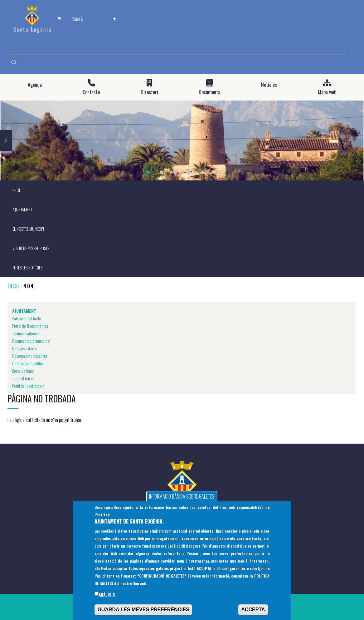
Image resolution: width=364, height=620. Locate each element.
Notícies (269, 85)
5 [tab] (203, 172)
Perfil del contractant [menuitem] (28, 386)
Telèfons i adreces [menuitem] (26, 333)
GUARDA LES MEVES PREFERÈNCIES (143, 614)
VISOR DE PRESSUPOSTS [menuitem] (31, 248)
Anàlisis (107, 599)
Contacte (91, 92)
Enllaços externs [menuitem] (24, 348)
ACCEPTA (253, 614)
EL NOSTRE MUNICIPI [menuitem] (28, 229)
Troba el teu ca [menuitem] (23, 378)
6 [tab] (216, 172)
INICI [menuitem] (16, 190)
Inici (13, 286)
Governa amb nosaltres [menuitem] (30, 356)
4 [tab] (189, 172)
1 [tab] (148, 172)
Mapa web (327, 92)
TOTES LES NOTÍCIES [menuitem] (27, 267)
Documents (209, 92)
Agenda (35, 85)
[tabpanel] (182, 140)
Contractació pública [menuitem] (28, 363)
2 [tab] (162, 172)
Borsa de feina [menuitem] (23, 371)
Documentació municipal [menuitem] (31, 341)
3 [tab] (175, 172)
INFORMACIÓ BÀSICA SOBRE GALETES (182, 500)
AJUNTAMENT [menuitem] (22, 209)
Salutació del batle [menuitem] (27, 318)
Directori (149, 92)
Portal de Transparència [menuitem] (30, 326)
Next (6, 140)
